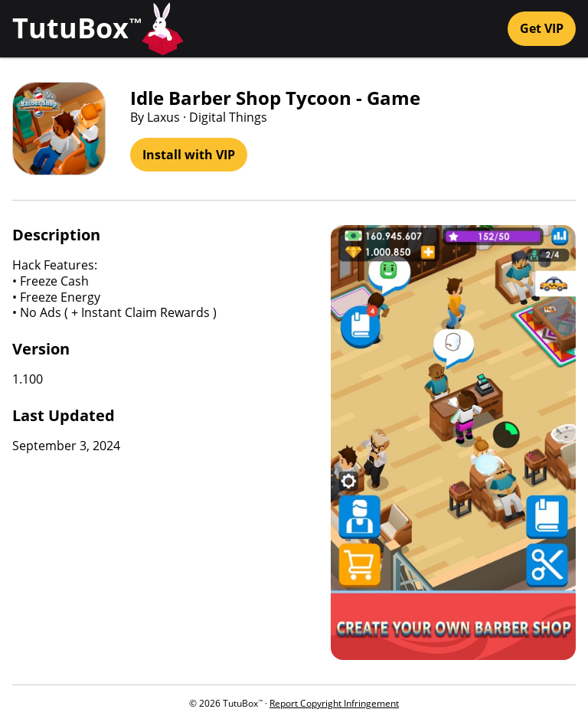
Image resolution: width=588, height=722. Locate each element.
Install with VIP (189, 155)
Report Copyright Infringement (334, 703)
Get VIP (542, 28)
